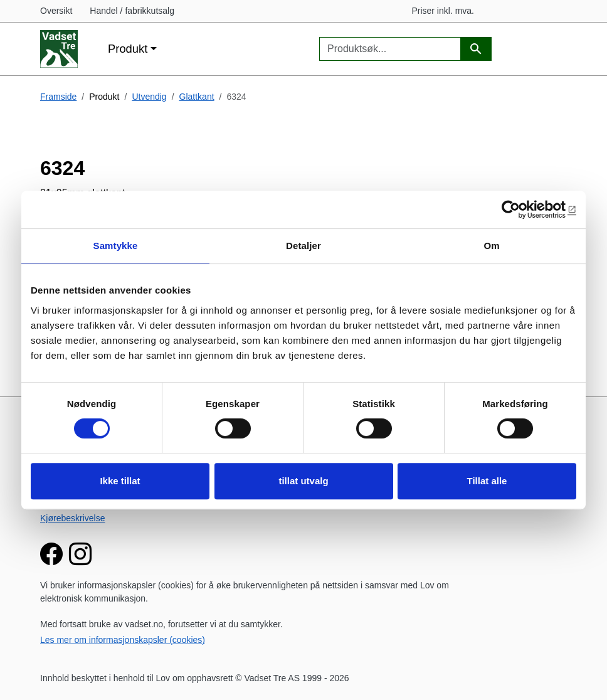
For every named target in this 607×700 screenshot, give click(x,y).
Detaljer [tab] (303, 246)
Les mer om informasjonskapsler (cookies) (123, 640)
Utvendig (149, 97)
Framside (58, 97)
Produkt (128, 49)
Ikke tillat (120, 481)
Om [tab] (491, 246)
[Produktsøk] (476, 49)
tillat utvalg (303, 481)
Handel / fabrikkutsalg (132, 11)
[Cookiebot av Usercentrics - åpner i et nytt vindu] (521, 209)
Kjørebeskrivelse (72, 518)
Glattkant (197, 97)
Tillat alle (487, 481)
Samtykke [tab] (116, 246)
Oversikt (56, 11)
